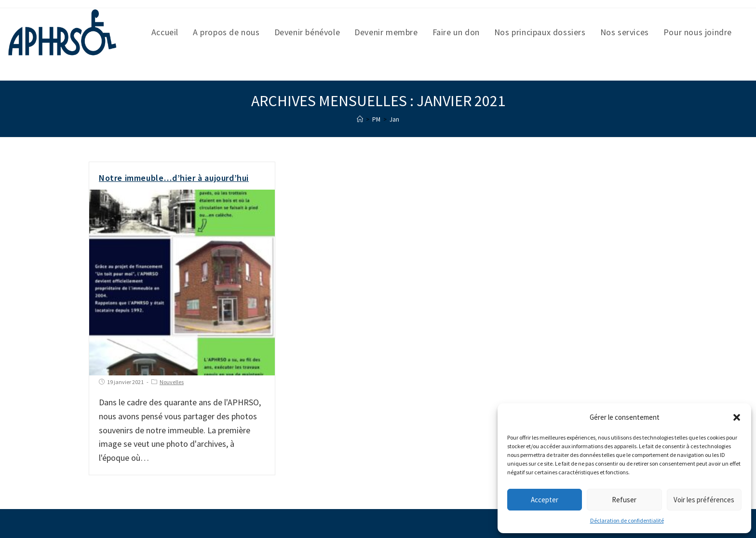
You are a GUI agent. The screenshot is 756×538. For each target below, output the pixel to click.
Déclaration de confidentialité (627, 520)
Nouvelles (172, 382)
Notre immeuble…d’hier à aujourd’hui (174, 178)
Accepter (545, 500)
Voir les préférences (704, 500)
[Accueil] (360, 119)
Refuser (624, 500)
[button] (737, 417)
